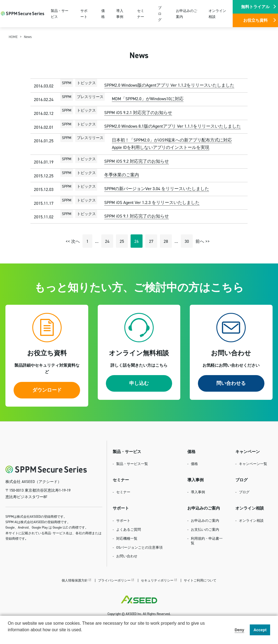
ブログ (160, 14)
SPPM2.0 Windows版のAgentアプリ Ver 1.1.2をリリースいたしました (169, 85)
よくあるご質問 (129, 529)
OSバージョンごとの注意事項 (139, 547)
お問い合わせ (127, 556)
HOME (13, 37)
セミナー (141, 14)
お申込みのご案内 (187, 14)
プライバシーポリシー (114, 580)
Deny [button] (239, 630)
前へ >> (203, 241)
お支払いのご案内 (205, 529)
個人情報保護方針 (75, 580)
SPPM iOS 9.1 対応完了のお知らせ (137, 216)
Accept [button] (260, 630)
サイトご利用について (200, 580)
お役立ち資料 (255, 20)
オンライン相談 (217, 14)
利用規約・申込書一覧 (207, 541)
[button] (9, 637)
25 (122, 241)
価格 (103, 14)
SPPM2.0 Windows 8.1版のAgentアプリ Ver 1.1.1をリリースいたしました (173, 126)
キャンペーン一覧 (253, 464)
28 (166, 241)
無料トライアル (255, 7)
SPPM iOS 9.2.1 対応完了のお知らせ (138, 112)
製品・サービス (60, 14)
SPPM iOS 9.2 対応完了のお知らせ (137, 161)
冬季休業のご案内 (122, 175)
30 (187, 241)
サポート (84, 14)
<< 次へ (73, 241)
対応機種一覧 (127, 538)
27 (151, 241)
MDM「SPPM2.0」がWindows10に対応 (148, 99)
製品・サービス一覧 (132, 464)
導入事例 (120, 14)
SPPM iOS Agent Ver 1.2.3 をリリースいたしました (152, 202)
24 (107, 241)
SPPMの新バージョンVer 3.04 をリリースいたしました (157, 189)
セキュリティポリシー (157, 580)
